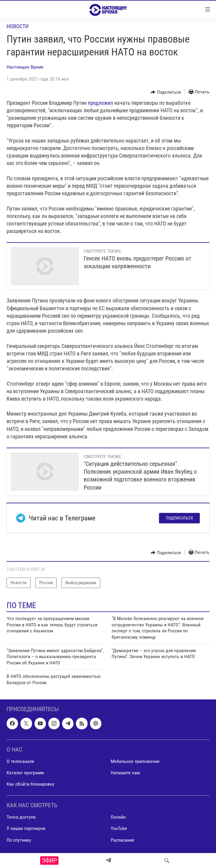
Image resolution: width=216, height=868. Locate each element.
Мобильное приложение (135, 761)
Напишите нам (125, 773)
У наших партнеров (26, 828)
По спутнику (19, 840)
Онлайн (118, 817)
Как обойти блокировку (30, 784)
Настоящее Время (25, 67)
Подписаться (179, 518)
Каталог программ (25, 773)
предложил (100, 103)
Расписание (123, 840)
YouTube (119, 828)
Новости (18, 26)
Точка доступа (21, 817)
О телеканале (20, 761)
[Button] (166, 92)
